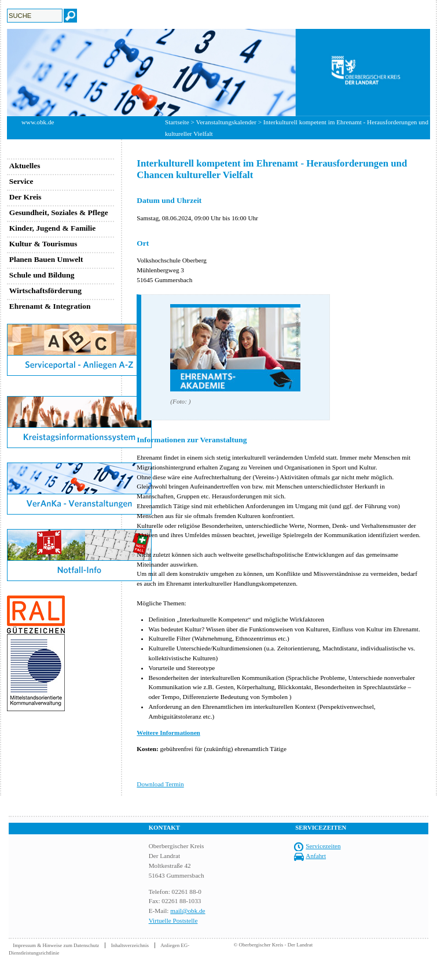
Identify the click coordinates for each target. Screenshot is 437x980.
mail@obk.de (188, 911)
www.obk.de (38, 122)
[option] (219, 73)
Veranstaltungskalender (226, 122)
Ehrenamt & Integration (50, 306)
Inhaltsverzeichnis (130, 945)
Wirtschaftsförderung (45, 291)
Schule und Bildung (42, 275)
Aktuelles (25, 166)
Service (21, 181)
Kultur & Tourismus (43, 244)
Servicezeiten (323, 846)
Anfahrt (316, 856)
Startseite (177, 122)
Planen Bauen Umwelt (46, 259)
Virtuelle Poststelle (173, 920)
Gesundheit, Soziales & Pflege (59, 212)
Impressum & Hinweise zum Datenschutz (56, 945)
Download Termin (160, 784)
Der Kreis (25, 197)
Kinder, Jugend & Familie (53, 228)
